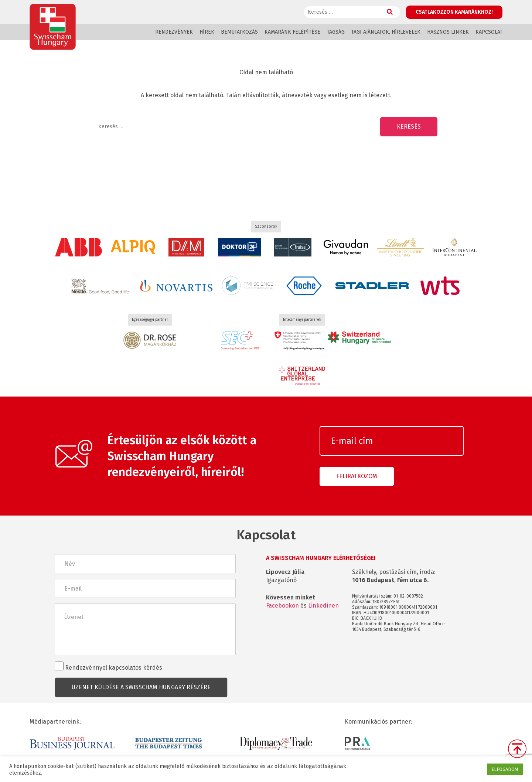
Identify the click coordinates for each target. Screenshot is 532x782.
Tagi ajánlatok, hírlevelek (386, 32)
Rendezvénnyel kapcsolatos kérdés (108, 666)
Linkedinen (323, 606)
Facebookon (282, 606)
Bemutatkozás (239, 32)
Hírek (207, 32)
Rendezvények (174, 32)
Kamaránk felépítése (292, 32)
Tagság (336, 32)
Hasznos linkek (448, 32)
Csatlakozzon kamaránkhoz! (454, 12)
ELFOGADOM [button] (505, 769)
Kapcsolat (489, 32)
